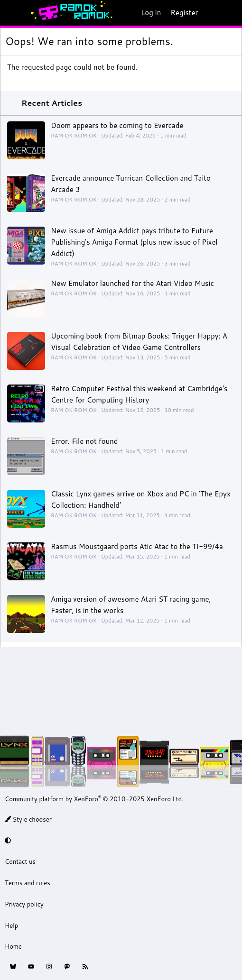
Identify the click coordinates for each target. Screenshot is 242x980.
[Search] (231, 13)
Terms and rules (28, 883)
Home (13, 946)
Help (11, 925)
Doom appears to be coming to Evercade (117, 125)
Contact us (20, 861)
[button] (120, 840)
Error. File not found (84, 441)
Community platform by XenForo (94, 799)
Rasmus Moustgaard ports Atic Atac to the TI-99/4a (137, 546)
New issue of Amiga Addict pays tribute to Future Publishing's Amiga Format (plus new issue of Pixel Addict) (134, 242)
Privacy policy (24, 904)
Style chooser (28, 819)
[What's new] (212, 13)
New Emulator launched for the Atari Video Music (132, 283)
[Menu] (12, 13)
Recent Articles (52, 103)
